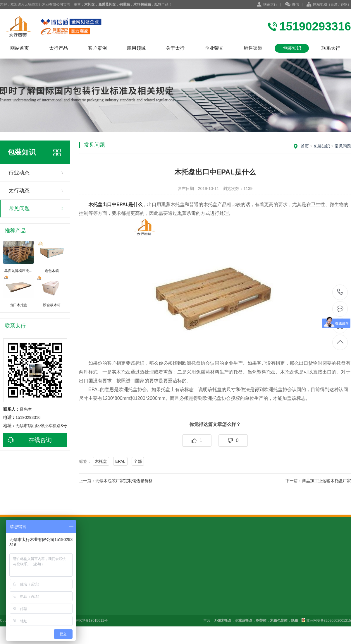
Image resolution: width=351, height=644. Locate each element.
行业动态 (19, 173)
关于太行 (175, 48)
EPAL (120, 461)
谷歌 (344, 4)
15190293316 (340, 292)
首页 (305, 146)
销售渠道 (253, 48)
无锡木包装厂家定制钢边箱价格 (124, 481)
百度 (334, 4)
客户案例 (97, 48)
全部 (138, 461)
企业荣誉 (214, 48)
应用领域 (136, 48)
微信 (292, 5)
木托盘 (101, 461)
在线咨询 (27, 440)
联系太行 (270, 4)
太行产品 (58, 48)
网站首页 (20, 48)
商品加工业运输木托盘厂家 (326, 481)
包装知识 (292, 48)
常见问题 (19, 208)
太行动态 (19, 191)
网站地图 (320, 4)
